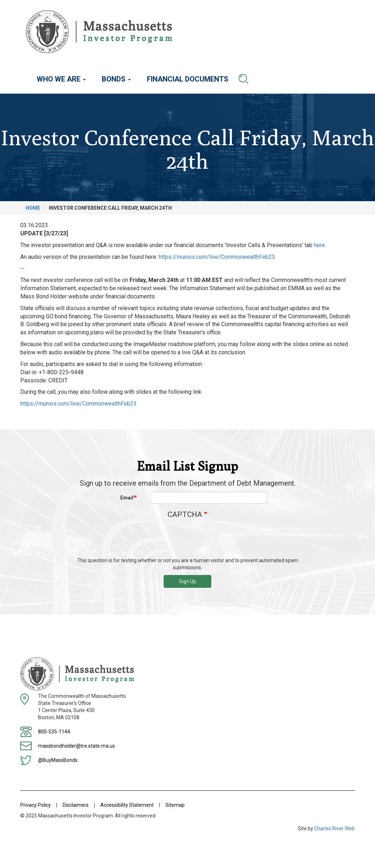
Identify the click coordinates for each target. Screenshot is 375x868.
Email (127, 498)
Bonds (116, 79)
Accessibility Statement (127, 805)
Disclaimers (76, 805)
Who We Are (61, 79)
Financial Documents (188, 79)
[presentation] (187, 541)
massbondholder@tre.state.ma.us (76, 746)
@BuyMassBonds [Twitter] (58, 760)
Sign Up (187, 581)
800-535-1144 (54, 732)
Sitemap (175, 805)
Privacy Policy (36, 805)
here (319, 245)
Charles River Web (334, 828)
